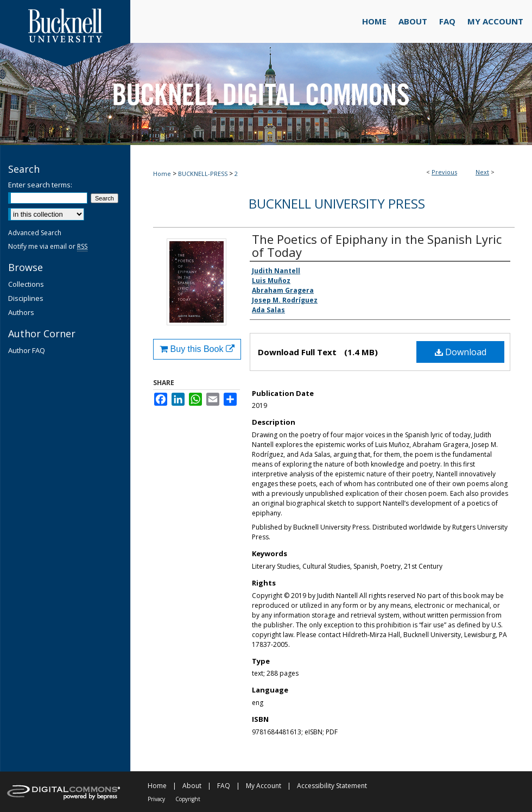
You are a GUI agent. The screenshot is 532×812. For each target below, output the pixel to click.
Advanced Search (35, 233)
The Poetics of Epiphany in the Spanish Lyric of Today (377, 246)
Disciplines (26, 298)
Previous (444, 172)
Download (461, 352)
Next (482, 172)
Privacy (156, 799)
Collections (26, 284)
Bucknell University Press (337, 203)
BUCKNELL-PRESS (203, 174)
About (192, 786)
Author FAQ (27, 350)
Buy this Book (197, 349)
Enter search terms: (40, 185)
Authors (21, 312)
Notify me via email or (48, 246)
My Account (264, 786)
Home (162, 174)
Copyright (188, 799)
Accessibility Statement (332, 786)
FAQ (224, 786)
